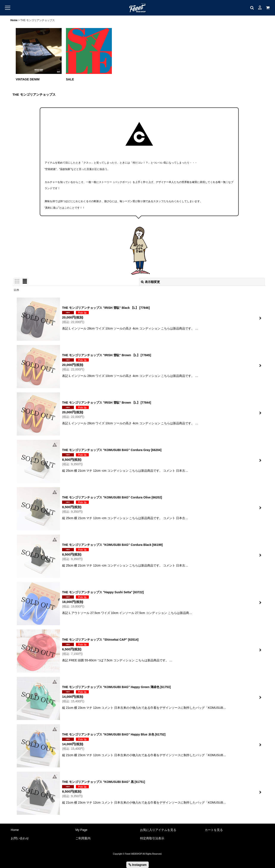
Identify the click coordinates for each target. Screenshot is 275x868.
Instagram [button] (137, 865)
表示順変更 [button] (150, 282)
